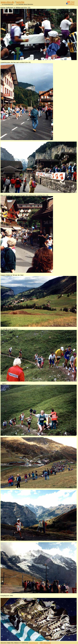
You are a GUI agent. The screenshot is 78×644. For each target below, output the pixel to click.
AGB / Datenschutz (45, 643)
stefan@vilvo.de (34, 643)
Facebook (70, 4)
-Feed (71, 2)
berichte (20, 2)
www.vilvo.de (7, 2)
